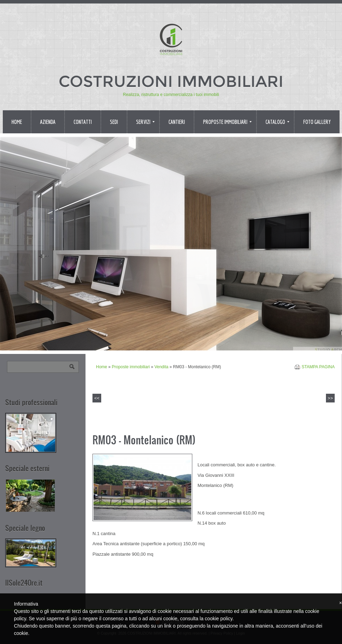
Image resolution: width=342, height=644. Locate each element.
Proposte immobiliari (227, 122)
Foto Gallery (317, 122)
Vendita (161, 367)
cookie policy (219, 619)
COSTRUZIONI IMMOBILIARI (171, 81)
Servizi (145, 122)
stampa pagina (318, 367)
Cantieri (177, 122)
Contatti (83, 122)
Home (17, 122)
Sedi (114, 122)
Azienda (48, 122)
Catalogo (277, 122)
